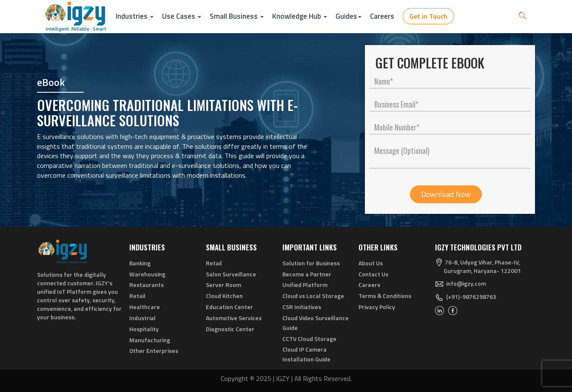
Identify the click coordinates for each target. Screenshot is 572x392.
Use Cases (182, 16)
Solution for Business (311, 263)
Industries (135, 16)
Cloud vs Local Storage (313, 296)
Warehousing (147, 274)
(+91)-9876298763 (471, 297)
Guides (349, 16)
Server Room (223, 285)
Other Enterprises (154, 351)
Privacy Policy (377, 307)
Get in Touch (428, 16)
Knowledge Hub (300, 16)
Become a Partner (307, 274)
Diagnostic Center (230, 329)
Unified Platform (305, 285)
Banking (140, 263)
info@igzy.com (466, 283)
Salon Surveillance (231, 274)
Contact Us (373, 274)
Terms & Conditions (385, 296)
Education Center (229, 307)
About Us (371, 263)
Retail (137, 296)
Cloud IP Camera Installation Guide (306, 354)
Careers (382, 16)
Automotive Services (234, 318)
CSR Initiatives (302, 307)
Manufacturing (150, 340)
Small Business (237, 16)
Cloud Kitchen (224, 296)
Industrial (142, 318)
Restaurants (147, 285)
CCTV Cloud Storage (309, 339)
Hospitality (144, 329)
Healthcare (145, 307)
